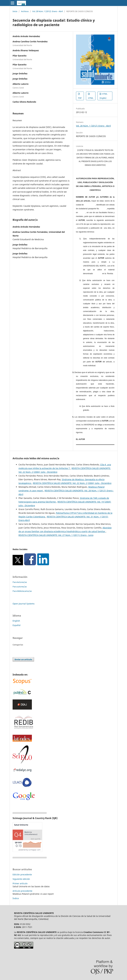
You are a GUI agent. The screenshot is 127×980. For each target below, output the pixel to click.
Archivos (25, 11)
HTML (91, 98)
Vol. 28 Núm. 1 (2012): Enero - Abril (47, 11)
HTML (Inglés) (104, 96)
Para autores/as (20, 587)
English (16, 621)
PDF (80, 98)
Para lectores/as (20, 582)
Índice (16, 898)
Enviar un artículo (23, 659)
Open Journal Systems (24, 604)
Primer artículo (20, 883)
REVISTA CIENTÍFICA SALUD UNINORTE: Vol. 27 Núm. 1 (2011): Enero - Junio (56, 535)
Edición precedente (22, 874)
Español (17, 625)
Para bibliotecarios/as (22, 591)
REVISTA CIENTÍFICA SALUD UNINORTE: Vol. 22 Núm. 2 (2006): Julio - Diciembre (72, 483)
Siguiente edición (21, 879)
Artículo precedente (22, 891)
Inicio (15, 11)
